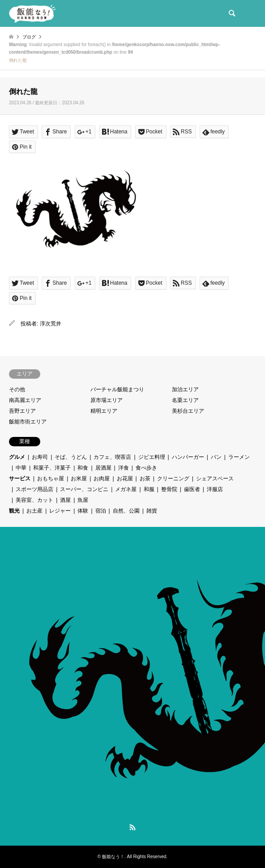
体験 (83, 511)
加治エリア (185, 389)
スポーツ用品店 (34, 489)
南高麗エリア (25, 400)
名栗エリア (185, 400)
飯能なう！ (113, 857)
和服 (149, 489)
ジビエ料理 (152, 457)
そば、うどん (71, 457)
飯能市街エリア (28, 422)
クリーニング (173, 479)
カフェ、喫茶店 (112, 457)
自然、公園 (126, 511)
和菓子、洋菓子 (52, 468)
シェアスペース (215, 479)
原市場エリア (107, 400)
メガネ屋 (126, 489)
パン (216, 457)
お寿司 (40, 457)
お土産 (34, 511)
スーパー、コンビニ (84, 489)
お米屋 (79, 479)
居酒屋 (103, 468)
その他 (17, 389)
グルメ (17, 457)
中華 (21, 468)
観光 (14, 511)
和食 (83, 468)
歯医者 (192, 489)
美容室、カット (34, 500)
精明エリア (104, 411)
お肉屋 (102, 479)
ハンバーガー (188, 457)
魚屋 (83, 500)
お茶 (145, 479)
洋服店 (215, 489)
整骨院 (169, 489)
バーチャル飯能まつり (117, 389)
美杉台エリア (188, 411)
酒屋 (65, 500)
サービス (20, 479)
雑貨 (152, 511)
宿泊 (101, 511)
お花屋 (125, 479)
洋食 (124, 468)
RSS (132, 827)
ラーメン (239, 457)
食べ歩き (146, 468)
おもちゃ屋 (51, 479)
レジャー (60, 511)
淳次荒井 (51, 324)
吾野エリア (22, 411)
